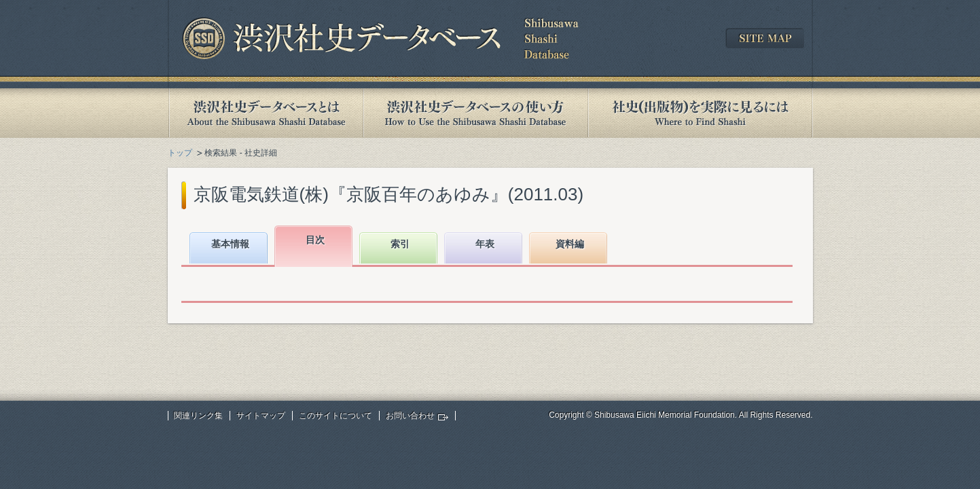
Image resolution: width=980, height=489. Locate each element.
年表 (485, 244)
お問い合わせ (410, 416)
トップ (180, 153)
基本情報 (230, 244)
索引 (400, 244)
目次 (315, 240)
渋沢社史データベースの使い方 (475, 113)
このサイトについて (335, 416)
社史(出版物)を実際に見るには (700, 113)
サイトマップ (261, 416)
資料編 (570, 244)
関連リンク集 (198, 416)
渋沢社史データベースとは (265, 113)
